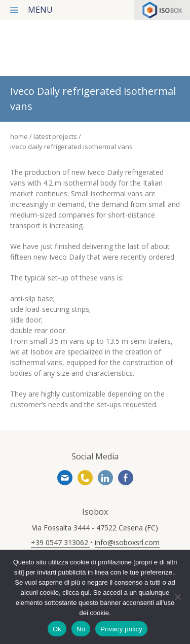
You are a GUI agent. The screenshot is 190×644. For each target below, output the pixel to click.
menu (40, 10)
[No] (177, 597)
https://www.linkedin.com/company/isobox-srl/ (105, 478)
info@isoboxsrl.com (65, 478)
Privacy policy (121, 629)
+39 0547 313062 (85, 478)
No (81, 629)
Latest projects (56, 136)
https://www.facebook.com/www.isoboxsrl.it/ (126, 478)
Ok (57, 629)
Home (19, 136)
